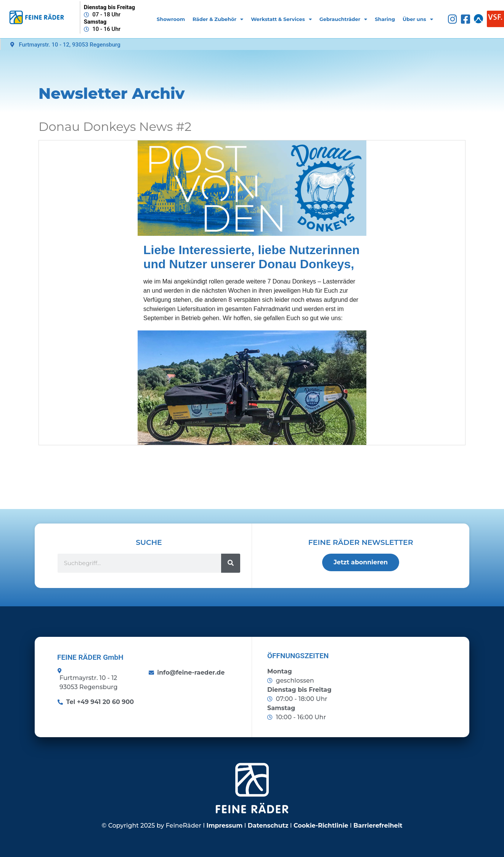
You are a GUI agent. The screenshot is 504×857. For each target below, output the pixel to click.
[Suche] (231, 563)
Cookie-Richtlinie (321, 826)
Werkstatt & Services (281, 19)
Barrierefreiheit (378, 826)
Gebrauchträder (343, 19)
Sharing (385, 19)
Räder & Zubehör (218, 19)
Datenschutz (268, 826)
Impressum (225, 826)
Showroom (171, 19)
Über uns (418, 19)
